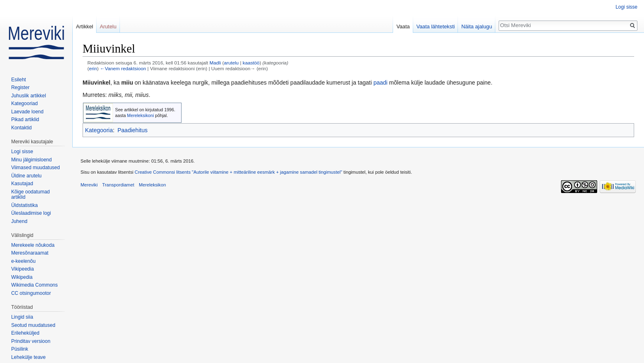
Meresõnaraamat (30, 253)
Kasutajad (22, 184)
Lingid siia (22, 317)
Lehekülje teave (28, 357)
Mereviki (89, 185)
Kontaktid (21, 128)
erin (93, 68)
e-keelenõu (23, 261)
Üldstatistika (24, 205)
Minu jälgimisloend (31, 160)
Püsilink (20, 349)
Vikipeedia (22, 269)
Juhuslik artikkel (29, 96)
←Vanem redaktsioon (123, 68)
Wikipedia (22, 277)
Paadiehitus (132, 130)
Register (20, 87)
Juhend (19, 221)
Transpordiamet (118, 185)
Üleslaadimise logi (31, 213)
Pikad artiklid (25, 119)
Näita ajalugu (477, 26)
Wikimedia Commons (34, 285)
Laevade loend (27, 112)
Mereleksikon (152, 185)
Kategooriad (24, 103)
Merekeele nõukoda (33, 245)
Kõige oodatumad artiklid (30, 195)
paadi (380, 83)
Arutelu (108, 26)
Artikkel (85, 26)
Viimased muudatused (36, 168)
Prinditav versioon (31, 341)
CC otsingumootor (31, 293)
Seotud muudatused (33, 325)
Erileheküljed (25, 333)
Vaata (403, 26)
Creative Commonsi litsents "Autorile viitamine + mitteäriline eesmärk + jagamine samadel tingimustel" (238, 172)
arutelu (231, 63)
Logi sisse (627, 7)
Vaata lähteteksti (436, 26)
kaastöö (251, 63)
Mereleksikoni (140, 115)
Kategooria (99, 130)
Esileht (18, 80)
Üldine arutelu (26, 176)
